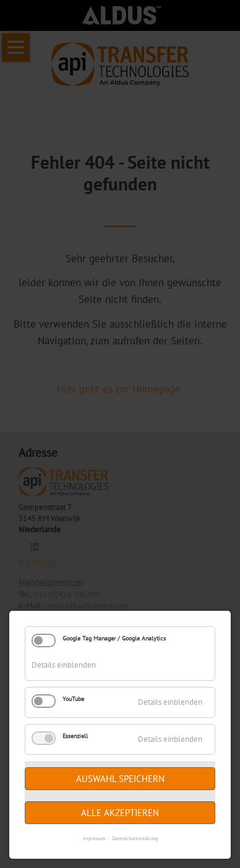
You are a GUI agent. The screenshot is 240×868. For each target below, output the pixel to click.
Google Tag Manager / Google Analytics (114, 638)
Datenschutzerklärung (135, 838)
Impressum (94, 838)
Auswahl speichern (120, 779)
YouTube (73, 699)
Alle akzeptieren (120, 813)
